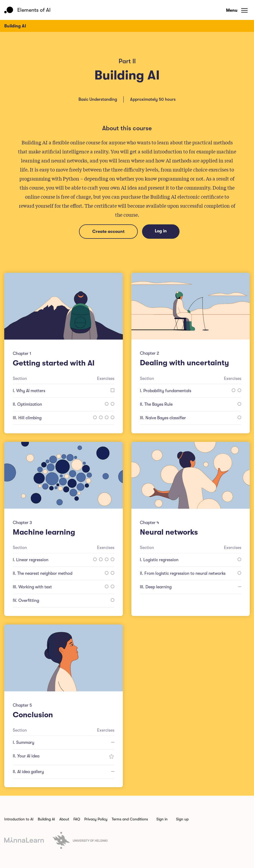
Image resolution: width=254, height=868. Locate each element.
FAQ (77, 819)
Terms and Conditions (130, 819)
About (64, 819)
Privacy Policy (96, 819)
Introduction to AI (19, 819)
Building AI (46, 819)
